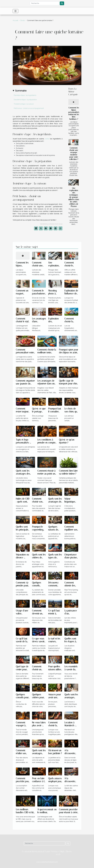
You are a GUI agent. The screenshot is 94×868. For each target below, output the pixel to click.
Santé (48, 851)
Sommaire (21, 91)
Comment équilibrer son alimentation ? (71, 530)
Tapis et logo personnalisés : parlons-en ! (23, 443)
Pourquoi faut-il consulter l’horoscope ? (55, 412)
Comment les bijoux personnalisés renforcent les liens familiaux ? (74, 113)
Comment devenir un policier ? (37, 614)
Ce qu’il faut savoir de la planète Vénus (23, 642)
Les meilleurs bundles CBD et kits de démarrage (25, 812)
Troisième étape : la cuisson (24, 104)
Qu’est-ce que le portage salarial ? (39, 412)
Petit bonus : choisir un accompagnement (29, 108)
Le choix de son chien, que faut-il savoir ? (71, 412)
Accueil (15, 20)
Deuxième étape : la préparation (25, 100)
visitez (47, 139)
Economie (27, 851)
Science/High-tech (58, 853)
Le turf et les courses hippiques (54, 642)
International (38, 851)
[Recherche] (45, 3)
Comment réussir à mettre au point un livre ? (46, 474)
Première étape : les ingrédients (25, 95)
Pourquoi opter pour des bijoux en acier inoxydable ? (69, 353)
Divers (23, 20)
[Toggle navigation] (15, 11)
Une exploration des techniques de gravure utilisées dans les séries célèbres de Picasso (74, 197)
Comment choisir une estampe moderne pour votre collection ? (74, 154)
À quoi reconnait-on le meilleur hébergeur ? (47, 812)
